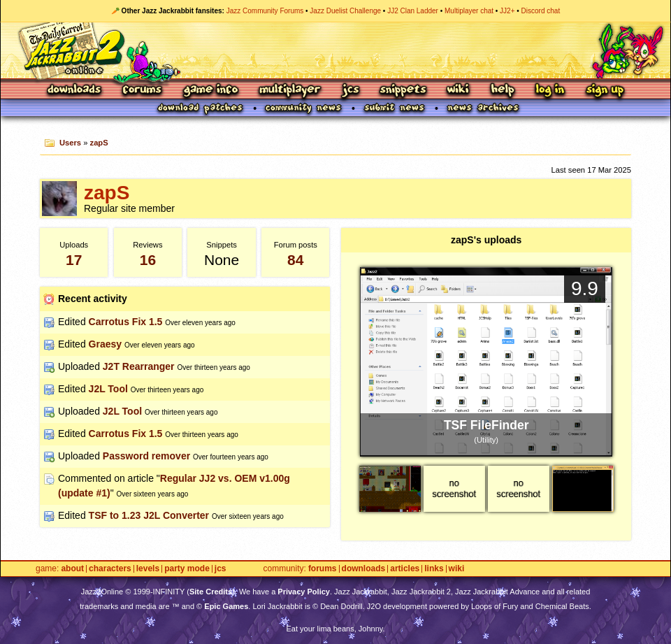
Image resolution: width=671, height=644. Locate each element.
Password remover (146, 456)
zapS (99, 143)
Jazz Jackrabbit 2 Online (335, 50)
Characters (110, 569)
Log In (550, 91)
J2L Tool (108, 389)
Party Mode (187, 569)
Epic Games (226, 606)
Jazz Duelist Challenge (345, 11)
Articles (405, 569)
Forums (143, 91)
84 (295, 260)
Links (434, 569)
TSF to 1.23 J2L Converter (149, 515)
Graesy (105, 344)
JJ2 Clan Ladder (413, 11)
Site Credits (211, 592)
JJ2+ (507, 11)
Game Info (210, 91)
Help (503, 91)
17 (74, 260)
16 (148, 260)
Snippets (403, 91)
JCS (351, 91)
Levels (148, 569)
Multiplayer (290, 91)
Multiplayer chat (469, 11)
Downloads (75, 91)
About (72, 569)
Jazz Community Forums (265, 11)
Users (70, 143)
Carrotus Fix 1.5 (126, 322)
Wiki (459, 91)
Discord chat (541, 11)
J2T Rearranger (139, 366)
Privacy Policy (304, 592)
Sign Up (605, 91)
